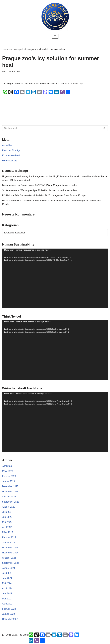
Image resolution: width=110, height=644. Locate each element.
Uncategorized (19, 49)
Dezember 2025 (10, 487)
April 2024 (7, 589)
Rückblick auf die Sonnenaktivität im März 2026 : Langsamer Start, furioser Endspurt (45, 196)
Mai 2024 (7, 584)
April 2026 (7, 466)
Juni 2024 (7, 579)
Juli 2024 (7, 574)
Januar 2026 (9, 482)
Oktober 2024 (9, 558)
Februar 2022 (9, 610)
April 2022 (7, 604)
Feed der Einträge (11, 150)
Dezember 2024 (10, 548)
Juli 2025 (7, 512)
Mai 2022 (7, 599)
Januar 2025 (9, 543)
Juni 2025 (7, 517)
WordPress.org (10, 161)
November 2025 (10, 492)
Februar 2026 (9, 476)
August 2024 (9, 569)
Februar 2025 (9, 538)
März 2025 (8, 533)
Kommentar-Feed (11, 156)
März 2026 (8, 471)
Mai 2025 (7, 523)
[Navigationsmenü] (55, 36)
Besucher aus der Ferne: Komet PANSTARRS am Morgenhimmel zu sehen (40, 185)
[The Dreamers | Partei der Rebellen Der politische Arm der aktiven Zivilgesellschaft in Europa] (55, 17)
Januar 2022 (9, 615)
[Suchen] (52, 128)
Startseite (6, 49)
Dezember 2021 (10, 620)
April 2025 (7, 528)
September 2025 (11, 502)
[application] (55, 279)
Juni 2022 (7, 594)
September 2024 (11, 564)
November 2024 (10, 553)
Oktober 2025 (9, 497)
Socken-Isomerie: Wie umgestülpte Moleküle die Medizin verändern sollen (40, 191)
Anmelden (7, 145)
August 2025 (9, 507)
